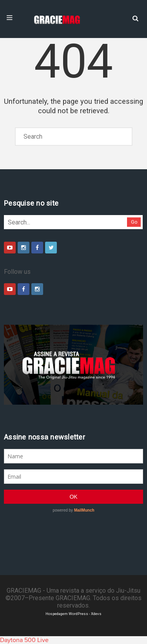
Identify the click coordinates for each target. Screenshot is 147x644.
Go (134, 222)
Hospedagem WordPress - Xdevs (73, 614)
